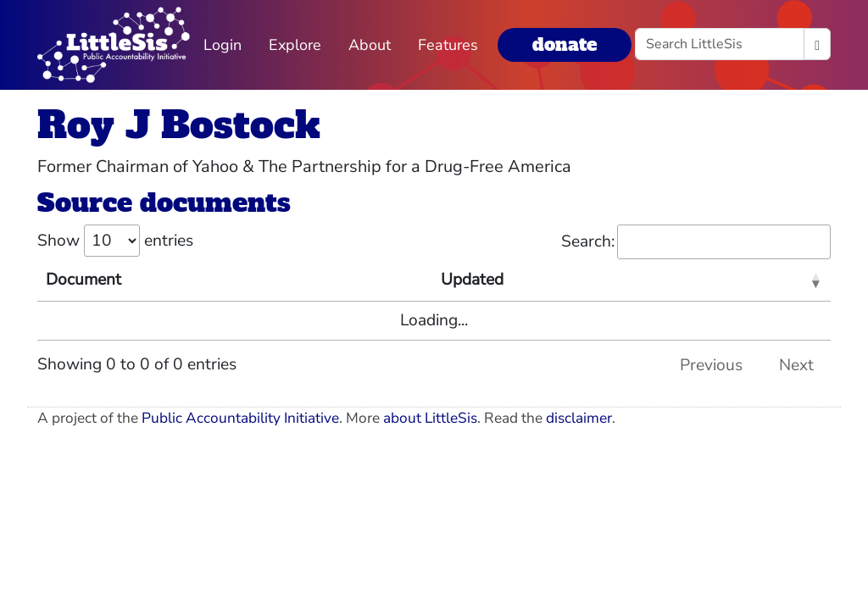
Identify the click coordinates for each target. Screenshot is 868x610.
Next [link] (796, 365)
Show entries (115, 241)
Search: (696, 242)
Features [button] (448, 45)
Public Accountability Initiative (240, 418)
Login (223, 45)
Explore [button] (295, 45)
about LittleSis (430, 418)
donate (565, 44)
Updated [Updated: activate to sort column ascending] (472, 280)
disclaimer (579, 418)
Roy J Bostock (179, 125)
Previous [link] (711, 365)
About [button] (370, 45)
